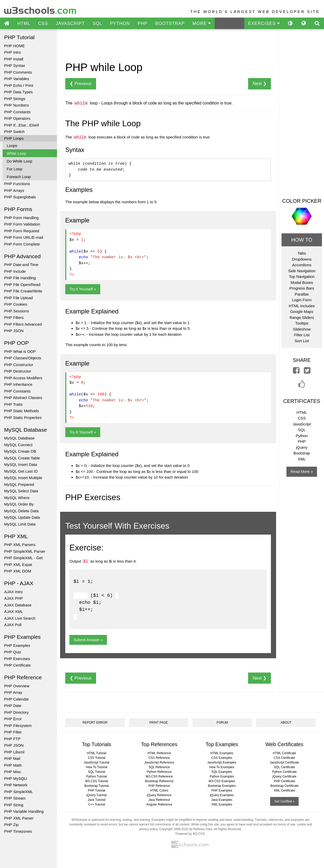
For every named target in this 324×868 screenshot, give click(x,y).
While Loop (16, 153)
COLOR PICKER (302, 201)
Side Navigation (302, 271)
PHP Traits (13, 404)
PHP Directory (16, 712)
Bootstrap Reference (159, 781)
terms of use (287, 824)
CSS (43, 23)
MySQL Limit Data (20, 524)
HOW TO (302, 240)
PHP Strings (15, 99)
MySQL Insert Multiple (23, 478)
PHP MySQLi (16, 778)
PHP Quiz (13, 652)
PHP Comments (18, 72)
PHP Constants (17, 112)
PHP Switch (14, 132)
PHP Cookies (16, 304)
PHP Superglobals (20, 197)
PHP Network (16, 785)
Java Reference (159, 800)
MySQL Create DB (20, 451)
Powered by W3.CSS (190, 834)
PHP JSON (14, 331)
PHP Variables (17, 79)
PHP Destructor (18, 371)
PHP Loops (14, 138)
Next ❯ (260, 84)
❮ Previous (81, 84)
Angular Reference (159, 804)
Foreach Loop (19, 177)
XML (302, 459)
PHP (142, 23)
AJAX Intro (13, 592)
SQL (98, 23)
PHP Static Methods (21, 411)
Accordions (302, 265)
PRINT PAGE (159, 723)
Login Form (302, 300)
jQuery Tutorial (97, 795)
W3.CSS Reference (159, 776)
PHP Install (14, 59)
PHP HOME (15, 46)
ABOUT (286, 723)
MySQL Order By (19, 504)
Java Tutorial (97, 800)
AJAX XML (14, 611)
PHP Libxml (14, 752)
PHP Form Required (22, 231)
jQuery (302, 447)
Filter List (302, 335)
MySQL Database (19, 438)
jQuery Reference (159, 795)
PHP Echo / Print (19, 85)
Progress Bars (302, 288)
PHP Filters (14, 317)
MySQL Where (17, 498)
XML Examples (222, 804)
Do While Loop (19, 161)
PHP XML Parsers (20, 545)
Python (302, 436)
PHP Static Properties (23, 418)
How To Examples (222, 767)
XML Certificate (284, 790)
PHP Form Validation (22, 224)
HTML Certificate (284, 753)
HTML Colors (159, 790)
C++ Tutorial (96, 804)
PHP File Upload (19, 298)
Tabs (302, 253)
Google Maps (302, 311)
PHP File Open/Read (22, 285)
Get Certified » (284, 801)
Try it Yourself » (83, 289)
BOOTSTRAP (170, 23)
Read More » (302, 471)
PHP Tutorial (96, 790)
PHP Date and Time (21, 265)
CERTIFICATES (302, 401)
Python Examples (222, 776)
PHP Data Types (18, 92)
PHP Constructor (19, 365)
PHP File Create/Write (23, 291)
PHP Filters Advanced (23, 324)
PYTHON (120, 23)
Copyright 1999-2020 (174, 829)
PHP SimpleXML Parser (25, 551)
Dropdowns (302, 259)
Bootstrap (302, 453)
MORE (202, 23)
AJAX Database (18, 605)
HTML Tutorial (96, 753)
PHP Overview (17, 686)
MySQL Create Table (22, 458)
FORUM (222, 723)
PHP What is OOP (20, 351)
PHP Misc (13, 772)
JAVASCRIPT (70, 23)
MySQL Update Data (22, 517)
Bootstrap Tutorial (97, 786)
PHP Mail (12, 758)
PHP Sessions (17, 311)
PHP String (14, 805)
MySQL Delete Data (21, 511)
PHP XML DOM (18, 571)
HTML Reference (159, 753)
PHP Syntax (15, 65)
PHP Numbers (17, 105)
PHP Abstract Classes (23, 398)
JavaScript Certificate (284, 762)
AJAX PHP (14, 598)
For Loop (15, 169)
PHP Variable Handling (24, 811)
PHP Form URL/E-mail (24, 237)
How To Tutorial (97, 767)
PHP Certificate (17, 665)
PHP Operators (17, 118)
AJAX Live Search (20, 618)
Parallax (302, 294)
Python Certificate (285, 772)
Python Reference (159, 772)
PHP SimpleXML (19, 792)
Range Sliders (302, 317)
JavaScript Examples (222, 762)
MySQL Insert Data (21, 464)
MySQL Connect (18, 445)
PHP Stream (15, 798)
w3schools (41, 9)
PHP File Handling (20, 278)
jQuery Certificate (285, 776)
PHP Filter (13, 732)
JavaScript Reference (159, 762)
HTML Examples (222, 753)
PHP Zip (11, 825)
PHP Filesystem (18, 726)
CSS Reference (159, 758)
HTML (24, 23)
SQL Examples (222, 772)
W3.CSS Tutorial (97, 781)
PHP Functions (17, 184)
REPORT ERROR (95, 723)
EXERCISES (264, 23)
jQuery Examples (222, 795)
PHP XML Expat (18, 565)
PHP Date (13, 706)
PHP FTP (12, 739)
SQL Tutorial (97, 772)
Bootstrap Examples (222, 786)
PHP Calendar (17, 699)
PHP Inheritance (18, 384)
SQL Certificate (285, 767)
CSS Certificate (284, 758)
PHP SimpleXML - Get (23, 558)
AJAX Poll (13, 625)
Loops (12, 146)
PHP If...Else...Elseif (21, 125)
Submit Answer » (88, 640)
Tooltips (302, 323)
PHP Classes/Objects (23, 358)
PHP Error (13, 719)
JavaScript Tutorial (97, 762)
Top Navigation (302, 276)
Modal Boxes (302, 282)
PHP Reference (159, 786)
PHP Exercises (17, 659)
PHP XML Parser (19, 818)
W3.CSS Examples (222, 781)
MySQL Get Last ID (21, 471)
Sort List (302, 341)
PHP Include (15, 271)
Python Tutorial (97, 776)
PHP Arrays (14, 190)
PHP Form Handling (21, 218)
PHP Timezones (18, 831)
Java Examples (222, 800)
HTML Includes (302, 306)
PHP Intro (13, 52)
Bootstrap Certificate (285, 786)
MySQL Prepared (19, 484)
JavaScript (302, 424)
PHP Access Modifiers (23, 378)
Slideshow (302, 329)
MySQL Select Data (21, 491)
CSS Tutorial (96, 758)
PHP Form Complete (22, 244)
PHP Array (13, 692)
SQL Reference (159, 767)
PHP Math (13, 765)
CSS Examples (222, 758)
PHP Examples (17, 645)
